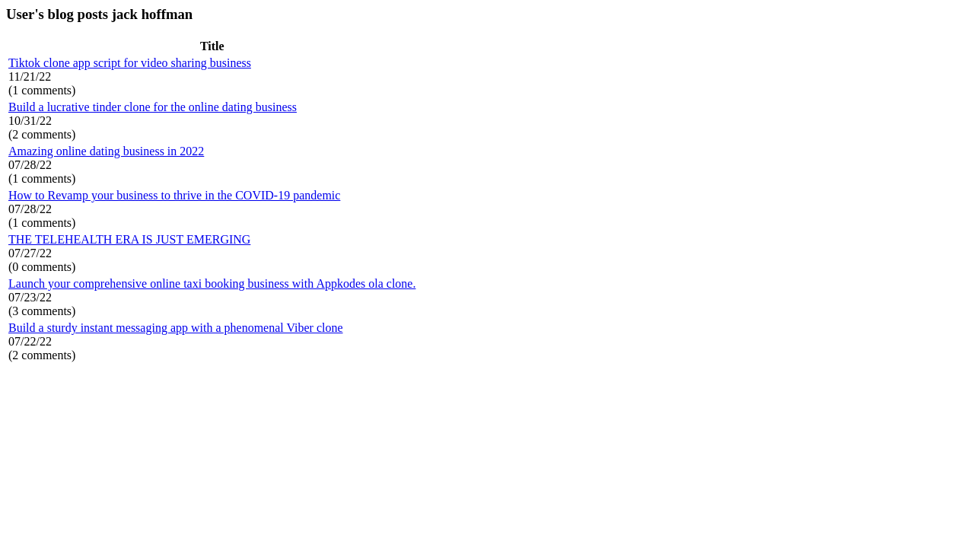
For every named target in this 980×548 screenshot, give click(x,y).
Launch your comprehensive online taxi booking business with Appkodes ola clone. (212, 284)
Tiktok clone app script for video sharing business (130, 63)
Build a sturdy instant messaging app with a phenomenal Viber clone (176, 328)
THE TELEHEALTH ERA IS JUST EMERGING (129, 239)
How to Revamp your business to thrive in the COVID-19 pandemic (174, 195)
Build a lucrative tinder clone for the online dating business (153, 107)
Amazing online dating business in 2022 (106, 151)
